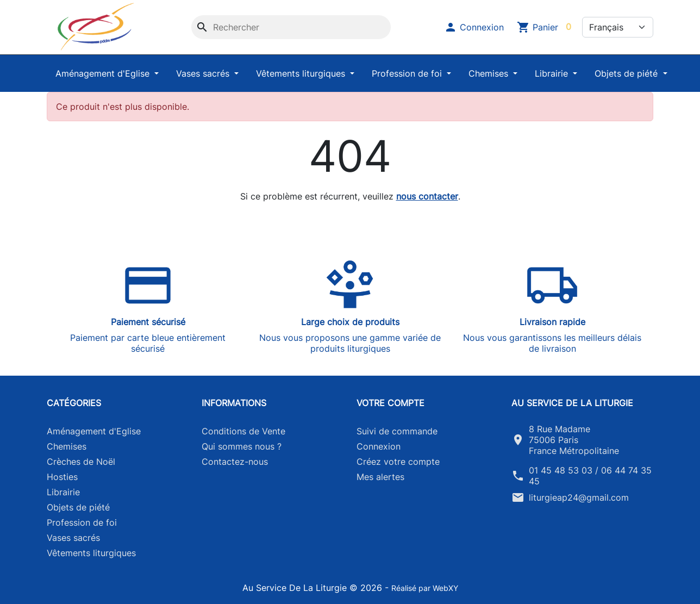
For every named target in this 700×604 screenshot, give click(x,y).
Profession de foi (408, 73)
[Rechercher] (291, 27)
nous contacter (427, 196)
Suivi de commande (397, 431)
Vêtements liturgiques (302, 73)
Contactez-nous (235, 462)
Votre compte (390, 403)
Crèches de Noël (81, 462)
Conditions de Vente (243, 431)
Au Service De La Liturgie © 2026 (314, 588)
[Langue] (618, 27)
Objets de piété (627, 73)
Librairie (553, 73)
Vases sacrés (204, 73)
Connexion (379, 446)
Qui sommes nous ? (242, 446)
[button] (474, 27)
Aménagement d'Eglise (104, 73)
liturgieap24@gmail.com (579, 497)
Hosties (62, 477)
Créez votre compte (398, 462)
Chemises (490, 73)
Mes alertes (380, 477)
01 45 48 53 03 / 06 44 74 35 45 (590, 476)
